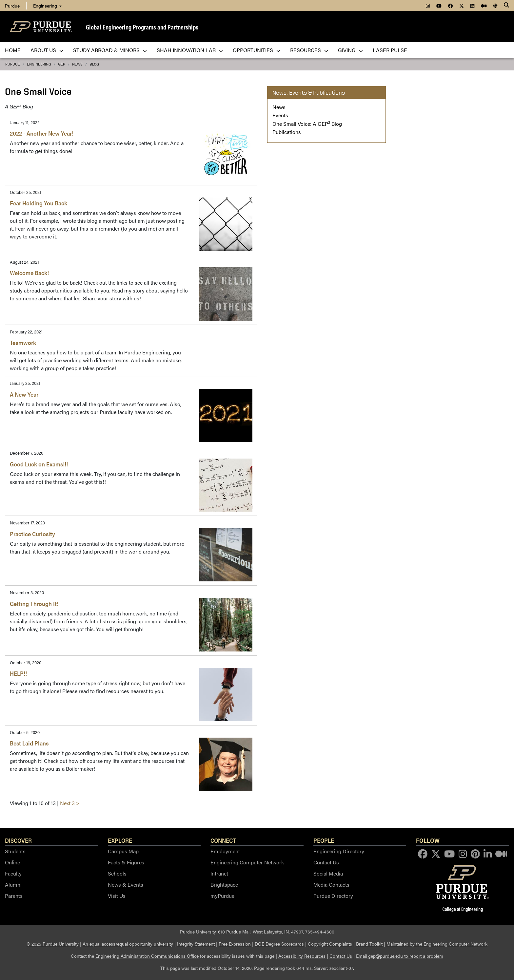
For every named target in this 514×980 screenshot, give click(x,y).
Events (280, 115)
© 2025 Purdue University (53, 944)
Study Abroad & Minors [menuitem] (110, 50)
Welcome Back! (29, 273)
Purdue (13, 64)
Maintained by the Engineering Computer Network (437, 944)
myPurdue (222, 896)
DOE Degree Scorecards (279, 944)
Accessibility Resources (302, 956)
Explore (120, 840)
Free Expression (235, 944)
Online (12, 862)
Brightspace (224, 885)
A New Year (24, 394)
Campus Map (123, 851)
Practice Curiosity (32, 534)
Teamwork (23, 342)
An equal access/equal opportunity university (128, 944)
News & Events (126, 885)
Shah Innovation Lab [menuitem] (190, 50)
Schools (117, 873)
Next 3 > (70, 803)
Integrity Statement (196, 944)
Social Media (328, 873)
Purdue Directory (333, 896)
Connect (223, 840)
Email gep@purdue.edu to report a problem (400, 956)
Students (15, 851)
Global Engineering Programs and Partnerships (142, 27)
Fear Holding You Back (39, 203)
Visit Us (117, 896)
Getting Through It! (34, 603)
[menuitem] (428, 6)
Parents (14, 896)
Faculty (13, 873)
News (279, 107)
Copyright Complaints (330, 944)
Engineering (47, 6)
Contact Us (326, 862)
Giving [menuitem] (350, 50)
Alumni (13, 885)
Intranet (219, 873)
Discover (18, 840)
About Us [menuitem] (47, 50)
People (324, 840)
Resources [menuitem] (309, 50)
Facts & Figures (126, 862)
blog (94, 64)
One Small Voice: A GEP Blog (307, 124)
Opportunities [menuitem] (257, 50)
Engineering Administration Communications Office (147, 956)
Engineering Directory (339, 851)
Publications (287, 132)
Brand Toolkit (369, 944)
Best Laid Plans (29, 743)
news (77, 64)
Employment (225, 851)
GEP (62, 64)
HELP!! (18, 673)
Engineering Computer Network (247, 862)
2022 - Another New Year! (42, 133)
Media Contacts (331, 885)
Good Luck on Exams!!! (39, 464)
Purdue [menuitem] (12, 6)
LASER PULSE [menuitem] (390, 50)
